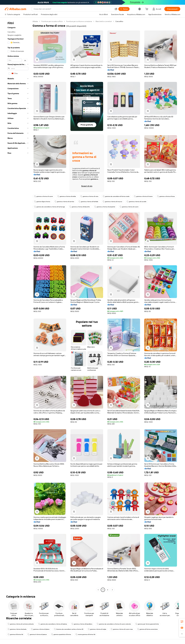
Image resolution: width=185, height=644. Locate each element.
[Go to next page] (112, 590)
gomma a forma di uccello (136, 202)
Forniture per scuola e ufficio (52, 21)
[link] (182, 622)
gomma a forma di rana (89, 196)
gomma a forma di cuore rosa (122, 629)
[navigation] (18, 306)
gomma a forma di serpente (105, 207)
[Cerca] (124, 9)
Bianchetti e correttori (104, 21)
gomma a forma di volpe (97, 629)
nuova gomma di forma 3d (85, 634)
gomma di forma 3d (15, 634)
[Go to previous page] (98, 590)
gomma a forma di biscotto (80, 207)
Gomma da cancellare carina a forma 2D (69, 629)
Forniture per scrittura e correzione (79, 21)
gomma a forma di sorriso (64, 202)
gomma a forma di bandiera (82, 624)
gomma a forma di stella (67, 196)
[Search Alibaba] (73, 9)
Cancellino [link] (119, 21)
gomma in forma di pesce (37, 634)
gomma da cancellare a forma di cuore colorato (114, 624)
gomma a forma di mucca (112, 202)
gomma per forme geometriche (147, 624)
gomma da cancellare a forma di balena (53, 624)
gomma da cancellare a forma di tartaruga (49, 207)
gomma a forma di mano (143, 196)
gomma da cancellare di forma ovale (116, 196)
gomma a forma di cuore (43, 196)
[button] (116, 9)
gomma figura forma (42, 202)
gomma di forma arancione (147, 629)
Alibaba (35, 21)
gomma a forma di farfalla (88, 202)
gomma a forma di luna (166, 196)
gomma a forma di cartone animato (21, 624)
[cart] (147, 9)
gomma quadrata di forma (61, 634)
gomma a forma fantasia (17, 629)
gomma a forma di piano (40, 629)
